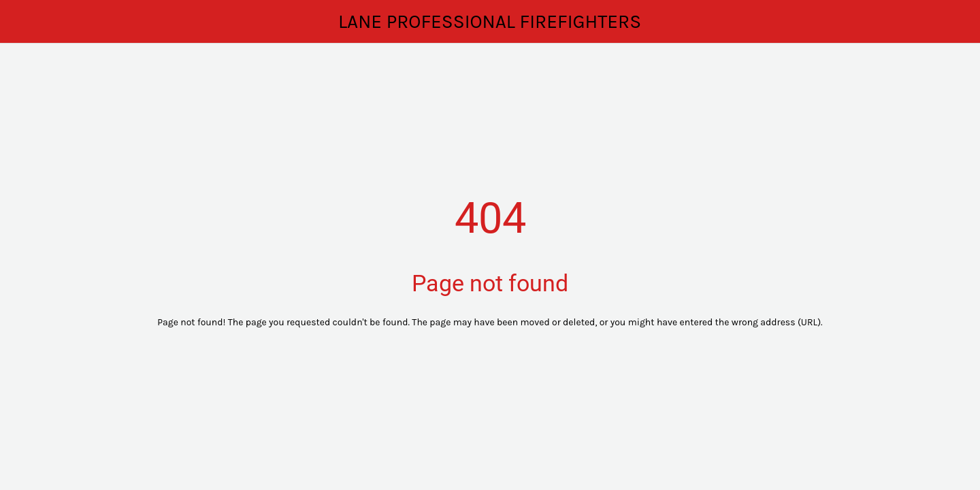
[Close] (27, 22)
